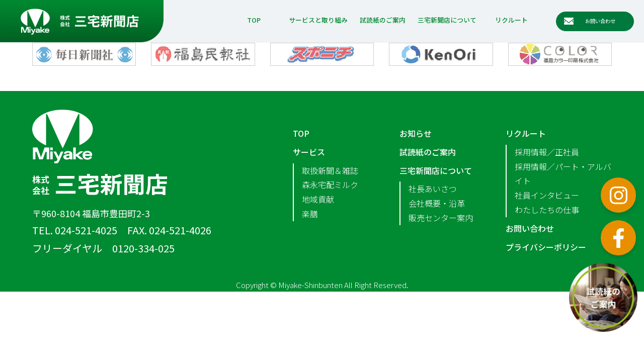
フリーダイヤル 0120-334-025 (103, 248)
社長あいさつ (433, 189)
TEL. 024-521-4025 (75, 230)
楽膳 (310, 214)
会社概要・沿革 (437, 203)
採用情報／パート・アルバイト (563, 174)
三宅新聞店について (447, 20)
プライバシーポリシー (546, 247)
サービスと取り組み (318, 20)
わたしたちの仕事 (547, 210)
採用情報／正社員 (547, 152)
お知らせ (416, 133)
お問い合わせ (530, 228)
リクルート (511, 20)
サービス (309, 152)
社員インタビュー (547, 195)
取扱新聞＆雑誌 (330, 170)
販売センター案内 (441, 218)
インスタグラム (618, 195)
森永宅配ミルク (330, 185)
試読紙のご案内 (383, 20)
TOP (254, 20)
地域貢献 (318, 199)
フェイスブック (618, 238)
